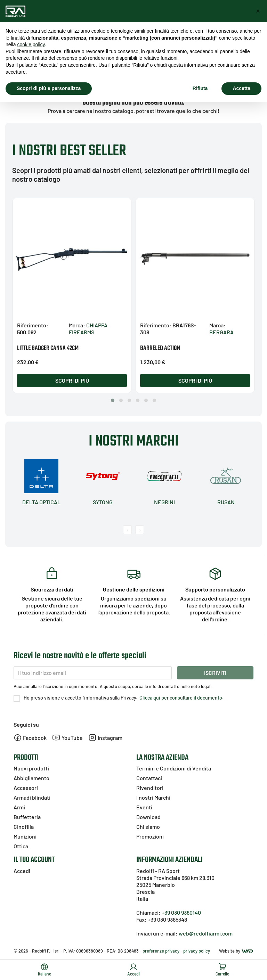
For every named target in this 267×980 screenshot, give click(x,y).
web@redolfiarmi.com (206, 933)
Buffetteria (27, 817)
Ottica (21, 846)
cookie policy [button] (31, 44)
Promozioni (150, 836)
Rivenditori (150, 788)
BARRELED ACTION (160, 348)
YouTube (67, 738)
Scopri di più (72, 380)
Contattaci (149, 778)
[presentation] (127, 530)
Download (148, 817)
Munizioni (25, 836)
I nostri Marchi (153, 797)
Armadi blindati (32, 797)
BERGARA (221, 332)
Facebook (30, 738)
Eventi (144, 807)
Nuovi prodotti (31, 768)
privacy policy (197, 951)
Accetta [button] (241, 88)
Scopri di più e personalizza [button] (49, 88)
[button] (113, 400)
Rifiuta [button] (200, 88)
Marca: (77, 325)
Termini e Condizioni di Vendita (174, 768)
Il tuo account (34, 860)
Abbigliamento (31, 778)
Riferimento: (33, 325)
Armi (19, 807)
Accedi (22, 871)
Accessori (26, 788)
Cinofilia (24, 827)
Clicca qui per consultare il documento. (181, 698)
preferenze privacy (161, 951)
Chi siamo (148, 827)
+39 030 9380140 (181, 912)
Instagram (105, 738)
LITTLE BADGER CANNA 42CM (48, 348)
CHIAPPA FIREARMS (88, 329)
